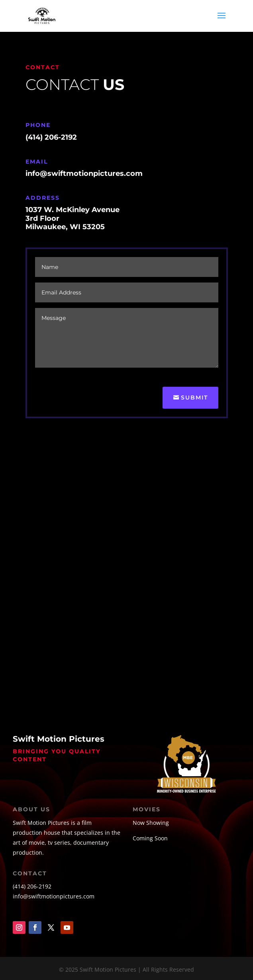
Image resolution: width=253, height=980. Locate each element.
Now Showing (151, 823)
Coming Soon (150, 838)
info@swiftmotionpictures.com (54, 896)
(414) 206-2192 (32, 886)
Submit (194, 397)
